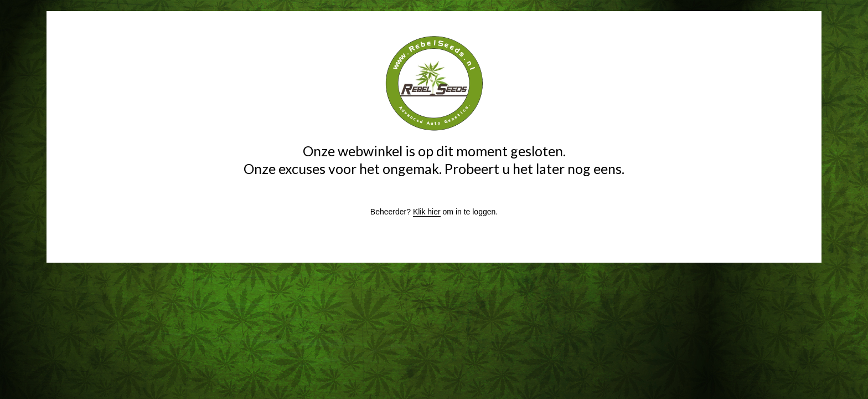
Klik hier (427, 212)
